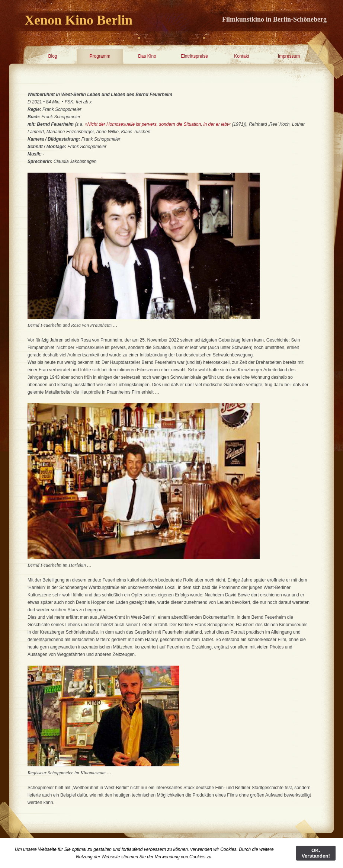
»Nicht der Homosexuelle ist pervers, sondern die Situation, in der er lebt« (158, 124)
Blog (52, 56)
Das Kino (147, 56)
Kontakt (242, 56)
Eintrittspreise (194, 56)
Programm (100, 56)
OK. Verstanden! (316, 853)
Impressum (289, 56)
